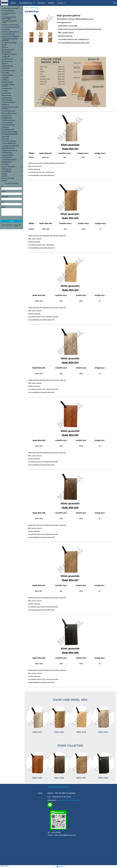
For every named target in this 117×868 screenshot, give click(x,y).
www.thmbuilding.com (59, 787)
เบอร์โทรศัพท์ (5, 197)
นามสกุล (3, 192)
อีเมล (3, 202)
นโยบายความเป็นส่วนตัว (10, 226)
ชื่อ (2, 186)
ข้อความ (3, 207)
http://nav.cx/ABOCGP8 (70, 800)
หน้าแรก (26, 8)
